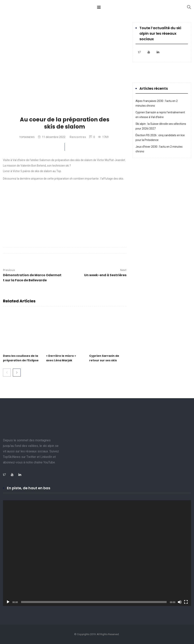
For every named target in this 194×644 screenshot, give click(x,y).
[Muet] (180, 602)
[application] (97, 553)
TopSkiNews (27, 137)
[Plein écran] (186, 602)
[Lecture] (8, 602)
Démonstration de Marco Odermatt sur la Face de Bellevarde (33, 275)
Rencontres (78, 137)
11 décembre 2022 (52, 137)
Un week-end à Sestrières (105, 272)
